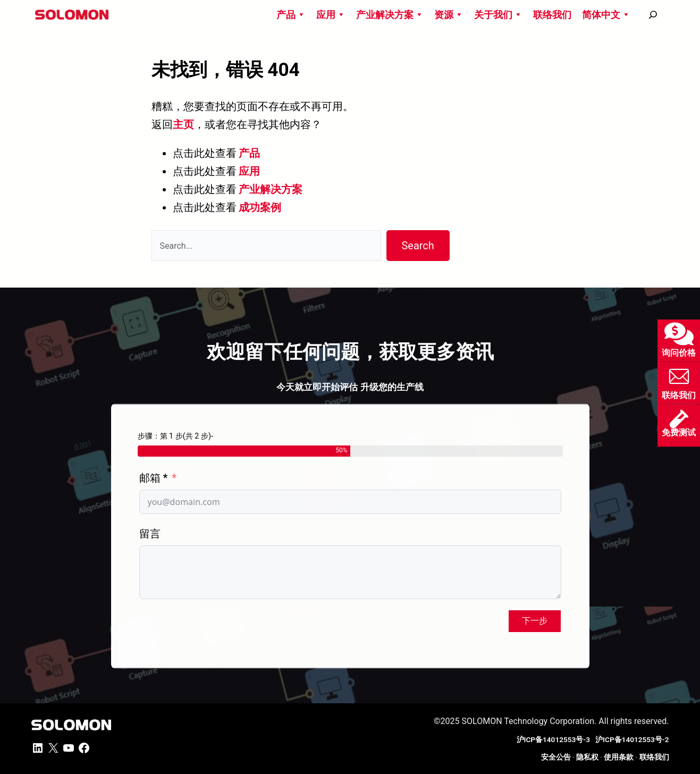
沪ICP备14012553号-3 (555, 739)
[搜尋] (653, 15)
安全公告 (556, 757)
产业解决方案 (390, 15)
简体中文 (606, 15)
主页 (183, 124)
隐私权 (587, 757)
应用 (331, 15)
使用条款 (619, 757)
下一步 (535, 621)
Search (418, 246)
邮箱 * (154, 478)
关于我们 (498, 15)
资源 (449, 15)
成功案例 (260, 207)
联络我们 (552, 15)
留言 (150, 534)
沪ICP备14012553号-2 (632, 739)
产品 (291, 15)
